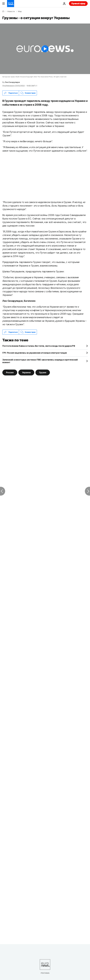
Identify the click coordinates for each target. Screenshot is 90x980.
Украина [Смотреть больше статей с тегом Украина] (26, 372)
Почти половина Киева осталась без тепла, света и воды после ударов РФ (39, 346)
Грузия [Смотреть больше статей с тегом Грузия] (43, 372)
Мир (20, 11)
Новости (11, 11)
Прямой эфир (78, 3)
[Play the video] (45, 49)
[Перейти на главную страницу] (11, 4)
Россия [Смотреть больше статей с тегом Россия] (10, 372)
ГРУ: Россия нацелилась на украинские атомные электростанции (34, 353)
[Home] (3, 11)
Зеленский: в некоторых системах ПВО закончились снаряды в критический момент (40, 361)
